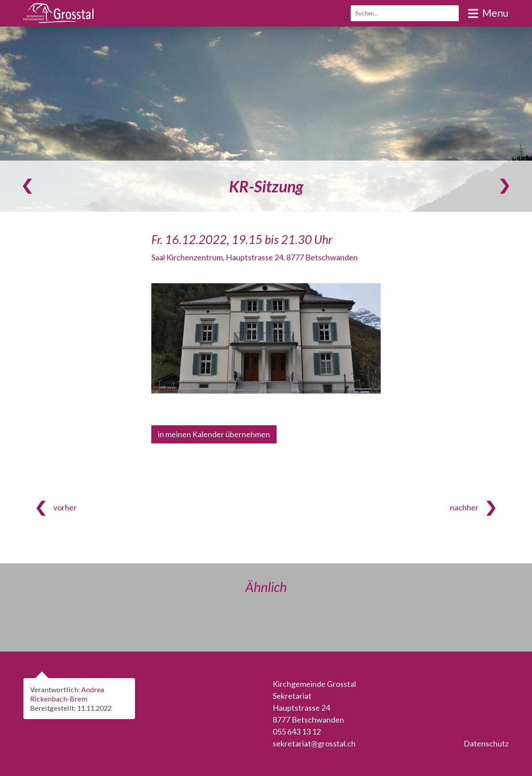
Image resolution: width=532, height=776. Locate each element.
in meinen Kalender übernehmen (214, 434)
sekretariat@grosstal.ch (314, 743)
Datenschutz (486, 743)
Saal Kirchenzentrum (255, 257)
